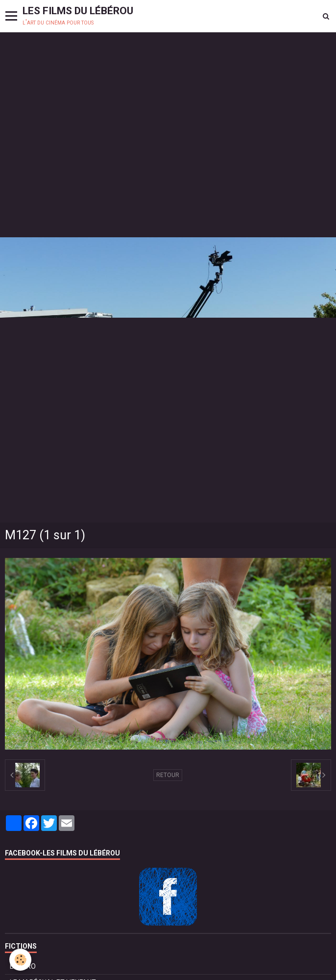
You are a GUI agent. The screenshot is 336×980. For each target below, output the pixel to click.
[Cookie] (21, 960)
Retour (168, 775)
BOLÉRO (23, 966)
